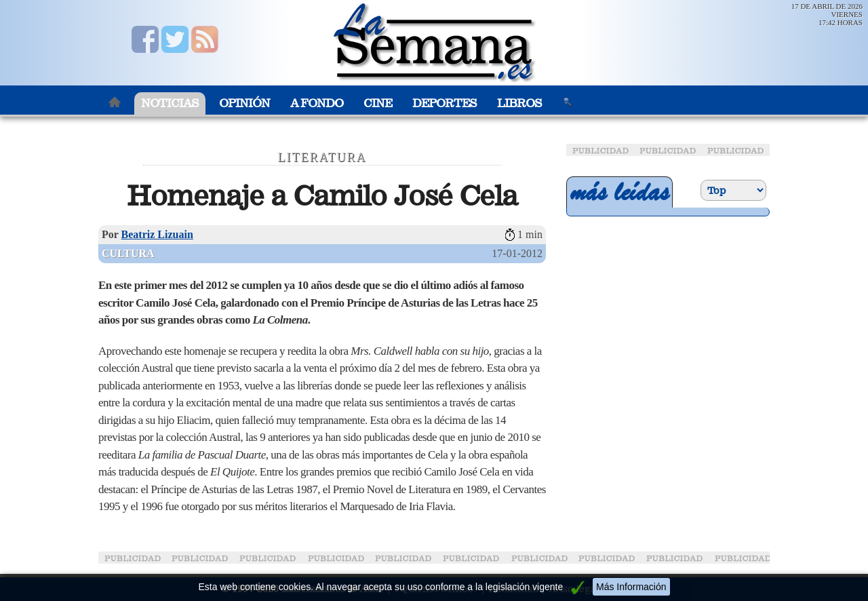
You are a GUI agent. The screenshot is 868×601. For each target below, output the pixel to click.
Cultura (128, 253)
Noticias (170, 103)
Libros (519, 103)
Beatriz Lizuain (157, 234)
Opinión (244, 103)
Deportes (445, 103)
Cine (378, 103)
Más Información (631, 587)
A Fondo (317, 103)
